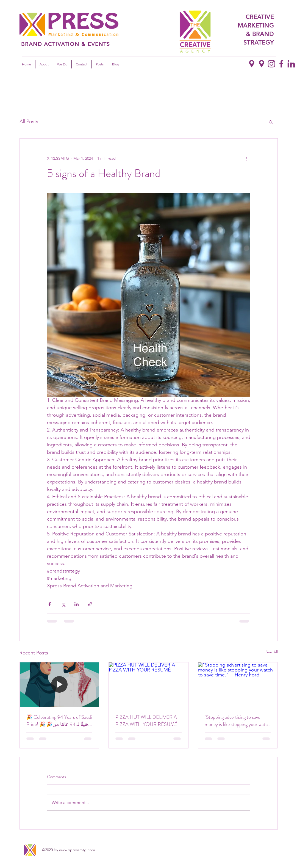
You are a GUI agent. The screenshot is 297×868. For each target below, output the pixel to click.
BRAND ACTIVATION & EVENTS (66, 44)
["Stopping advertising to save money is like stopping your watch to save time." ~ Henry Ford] (238, 685)
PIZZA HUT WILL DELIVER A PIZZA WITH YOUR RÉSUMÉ (146, 721)
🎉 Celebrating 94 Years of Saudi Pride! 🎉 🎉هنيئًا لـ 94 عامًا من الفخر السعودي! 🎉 (59, 721)
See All (272, 652)
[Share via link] (90, 604)
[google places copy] (252, 64)
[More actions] (247, 158)
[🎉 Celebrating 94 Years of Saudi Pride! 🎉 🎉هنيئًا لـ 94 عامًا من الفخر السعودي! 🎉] (59, 685)
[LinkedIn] (291, 64)
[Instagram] (271, 64)
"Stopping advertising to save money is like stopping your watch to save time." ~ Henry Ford (237, 721)
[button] (271, 122)
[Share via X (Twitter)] (63, 604)
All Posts (29, 121)
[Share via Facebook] (50, 604)
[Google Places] (262, 64)
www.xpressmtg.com (77, 850)
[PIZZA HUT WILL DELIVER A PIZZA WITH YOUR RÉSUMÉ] (148, 685)
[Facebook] (281, 64)
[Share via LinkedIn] (77, 604)
